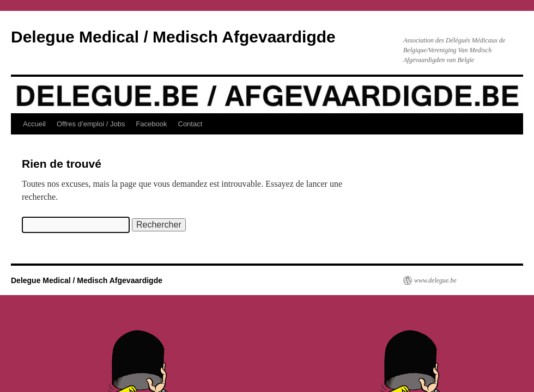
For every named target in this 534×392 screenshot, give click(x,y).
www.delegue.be (435, 280)
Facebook (151, 124)
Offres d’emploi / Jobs (91, 124)
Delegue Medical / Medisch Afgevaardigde (173, 37)
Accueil (34, 124)
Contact (190, 124)
